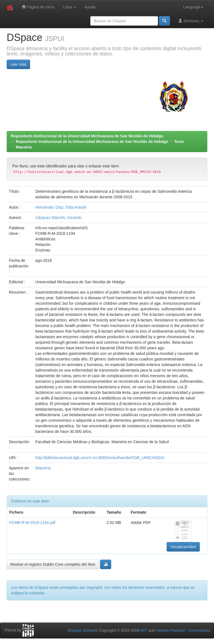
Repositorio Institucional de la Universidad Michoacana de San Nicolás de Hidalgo (87, 136)
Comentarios (199, 630)
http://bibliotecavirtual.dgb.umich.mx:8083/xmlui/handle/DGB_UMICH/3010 (100, 458)
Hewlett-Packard (170, 630)
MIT (144, 630)
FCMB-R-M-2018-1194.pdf (32, 523)
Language (193, 7)
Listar (69, 7)
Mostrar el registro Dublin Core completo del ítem (53, 564)
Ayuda (90, 7)
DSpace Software (83, 630)
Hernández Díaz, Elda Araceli (61, 207)
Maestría (24, 147)
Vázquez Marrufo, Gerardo (59, 218)
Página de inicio (38, 7)
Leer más (18, 64)
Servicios (191, 21)
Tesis (179, 142)
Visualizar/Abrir (183, 547)
